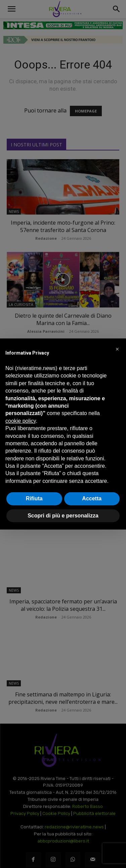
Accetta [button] (92, 498)
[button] (117, 349)
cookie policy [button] (20, 421)
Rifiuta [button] (34, 498)
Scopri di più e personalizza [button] (63, 516)
